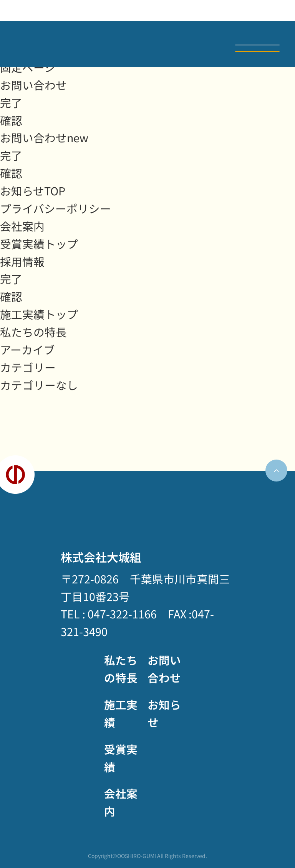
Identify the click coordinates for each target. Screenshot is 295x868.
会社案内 (22, 226)
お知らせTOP (33, 191)
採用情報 (22, 261)
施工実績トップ (39, 314)
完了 (11, 102)
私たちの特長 (33, 332)
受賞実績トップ (39, 244)
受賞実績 (121, 758)
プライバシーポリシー (56, 208)
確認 (11, 120)
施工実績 (121, 713)
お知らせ (164, 713)
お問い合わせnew (44, 137)
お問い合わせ (257, 52)
